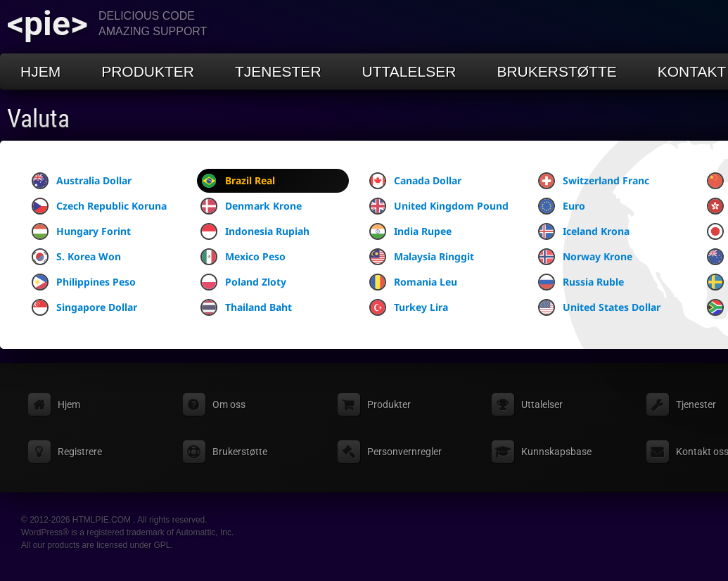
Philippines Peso (84, 282)
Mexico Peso (243, 257)
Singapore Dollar (84, 307)
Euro (562, 206)
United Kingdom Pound (439, 206)
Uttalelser (409, 71)
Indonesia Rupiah (255, 231)
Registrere (80, 452)
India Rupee (410, 231)
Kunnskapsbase (556, 452)
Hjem (40, 71)
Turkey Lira (409, 307)
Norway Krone (585, 257)
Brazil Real (238, 181)
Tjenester (278, 71)
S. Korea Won (76, 257)
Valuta (38, 119)
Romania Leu (413, 282)
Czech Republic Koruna (99, 206)
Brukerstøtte (556, 71)
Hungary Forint (81, 231)
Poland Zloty (243, 282)
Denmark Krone (251, 206)
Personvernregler (404, 452)
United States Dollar (599, 307)
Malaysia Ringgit (422, 257)
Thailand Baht (246, 307)
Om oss (229, 404)
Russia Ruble (581, 282)
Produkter (148, 71)
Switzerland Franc (594, 181)
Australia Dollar (82, 181)
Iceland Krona (584, 231)
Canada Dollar (415, 181)
